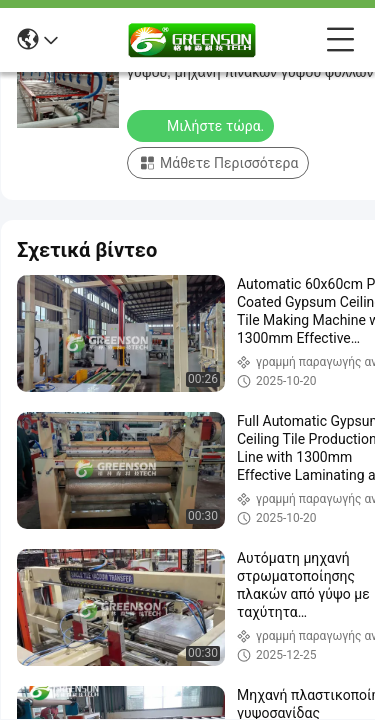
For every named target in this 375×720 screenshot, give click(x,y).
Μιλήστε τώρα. (202, 125)
